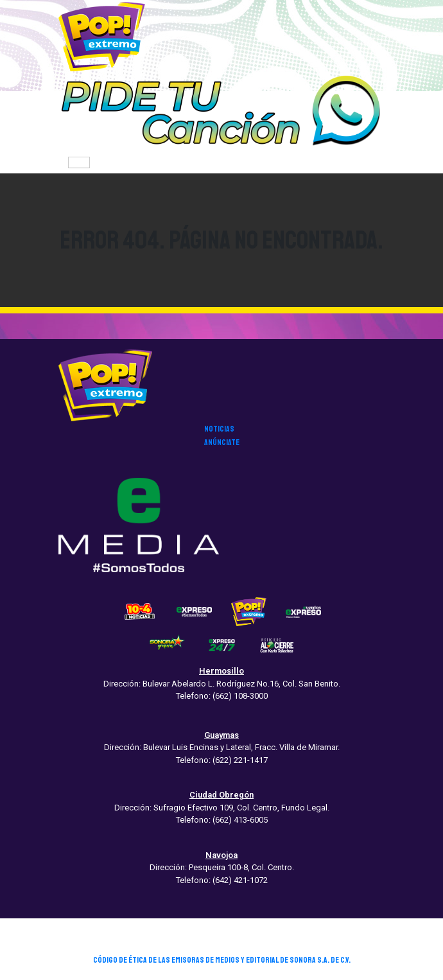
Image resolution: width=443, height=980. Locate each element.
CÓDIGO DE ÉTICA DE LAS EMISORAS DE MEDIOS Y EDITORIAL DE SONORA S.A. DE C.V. (222, 960)
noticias (219, 429)
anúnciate (222, 442)
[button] (221, 112)
